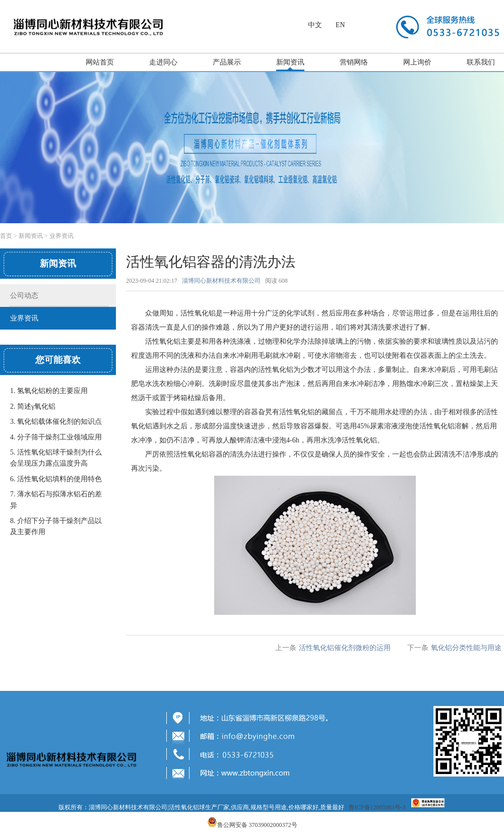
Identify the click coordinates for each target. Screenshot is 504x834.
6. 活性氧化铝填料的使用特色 (56, 479)
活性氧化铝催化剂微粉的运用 (345, 648)
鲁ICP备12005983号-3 (377, 807)
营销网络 (354, 62)
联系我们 (481, 62)
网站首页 (100, 62)
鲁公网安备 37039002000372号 (257, 825)
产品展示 (227, 62)
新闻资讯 (290, 62)
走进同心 (163, 62)
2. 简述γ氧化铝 (33, 406)
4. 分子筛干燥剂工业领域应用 (56, 437)
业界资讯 (61, 236)
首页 (6, 236)
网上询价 (417, 62)
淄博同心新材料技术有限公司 (221, 281)
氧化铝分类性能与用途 (466, 648)
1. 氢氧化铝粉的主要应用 (49, 391)
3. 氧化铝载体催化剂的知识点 (56, 422)
